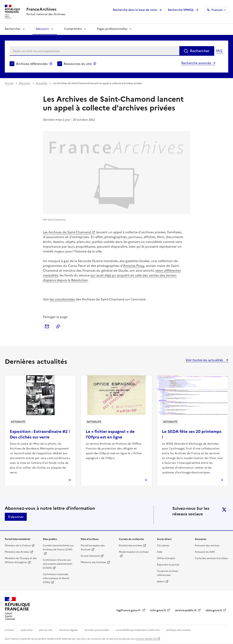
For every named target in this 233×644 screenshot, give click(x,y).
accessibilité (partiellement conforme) (138, 630)
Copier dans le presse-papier (58, 326)
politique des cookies (178, 630)
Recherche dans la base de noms (135, 10)
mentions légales (68, 630)
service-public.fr (186, 610)
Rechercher (13, 29)
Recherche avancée (196, 63)
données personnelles (97, 630)
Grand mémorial (90, 556)
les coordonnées (62, 299)
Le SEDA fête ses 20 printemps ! (192, 434)
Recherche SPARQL (181, 10)
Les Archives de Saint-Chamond (67, 232)
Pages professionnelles (112, 29)
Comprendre (73, 29)
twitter (224, 510)
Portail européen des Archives (93, 548)
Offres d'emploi (166, 558)
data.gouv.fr (214, 610)
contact (9, 630)
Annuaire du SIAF (205, 552)
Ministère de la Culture (18, 546)
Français (217, 10)
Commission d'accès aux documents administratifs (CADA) (58, 564)
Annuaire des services (207, 546)
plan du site (46, 630)
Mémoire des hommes (93, 562)
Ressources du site (78, 64)
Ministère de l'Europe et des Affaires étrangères (21, 560)
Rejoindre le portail (168, 565)
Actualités (41, 83)
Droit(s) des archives (131, 546)
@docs (161, 581)
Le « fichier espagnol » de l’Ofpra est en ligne (110, 434)
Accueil (9, 83)
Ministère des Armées (17, 552)
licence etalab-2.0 (146, 639)
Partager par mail (47, 326)
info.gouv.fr (158, 610)
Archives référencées (32, 64)
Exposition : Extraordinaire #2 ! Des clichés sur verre (40, 434)
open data (27, 630)
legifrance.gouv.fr (129, 610)
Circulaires (163, 546)
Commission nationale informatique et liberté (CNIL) (56, 578)
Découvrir (42, 29)
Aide (160, 552)
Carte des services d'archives (211, 558)
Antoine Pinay (134, 266)
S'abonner (16, 517)
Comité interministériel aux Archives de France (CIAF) (58, 548)
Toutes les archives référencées (168, 573)
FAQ (219, 51)
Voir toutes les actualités (205, 360)
